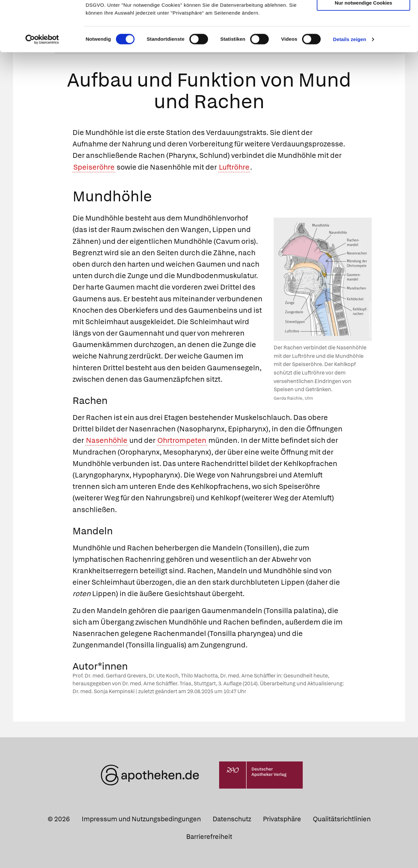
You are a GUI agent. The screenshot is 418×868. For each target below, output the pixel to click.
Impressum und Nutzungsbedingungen (141, 819)
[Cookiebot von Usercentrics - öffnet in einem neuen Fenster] (42, 90)
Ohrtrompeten (182, 440)
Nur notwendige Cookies (363, 53)
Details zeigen (350, 89)
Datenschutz (232, 819)
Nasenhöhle (107, 440)
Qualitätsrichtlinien (342, 819)
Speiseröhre (94, 167)
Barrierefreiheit (209, 836)
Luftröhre (234, 167)
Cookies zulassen (363, 16)
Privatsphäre (282, 819)
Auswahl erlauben (363, 34)
